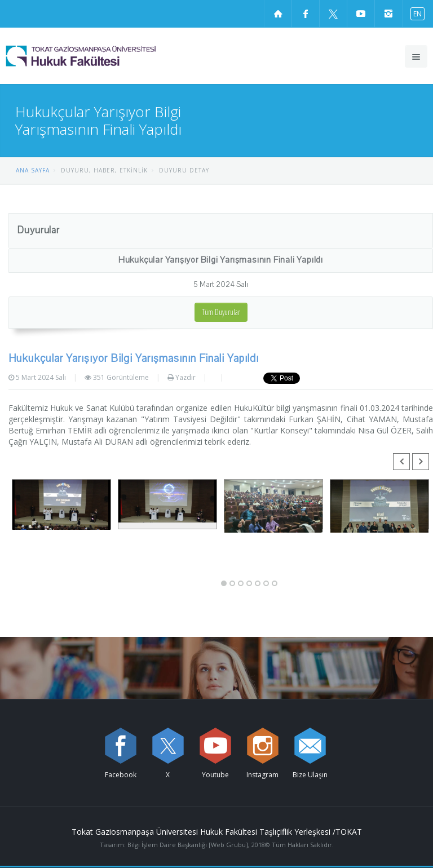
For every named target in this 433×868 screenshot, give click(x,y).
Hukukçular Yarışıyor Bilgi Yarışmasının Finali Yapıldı (221, 260)
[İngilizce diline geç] (415, 13)
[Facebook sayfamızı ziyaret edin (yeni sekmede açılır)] (306, 14)
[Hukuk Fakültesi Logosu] (110, 56)
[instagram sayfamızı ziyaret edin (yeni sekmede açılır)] (388, 14)
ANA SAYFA (33, 170)
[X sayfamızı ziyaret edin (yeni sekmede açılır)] (333, 14)
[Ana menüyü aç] (416, 56)
